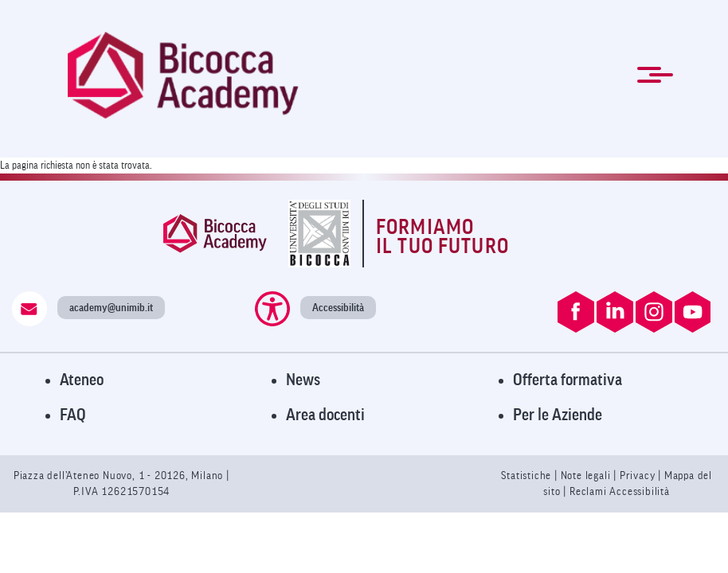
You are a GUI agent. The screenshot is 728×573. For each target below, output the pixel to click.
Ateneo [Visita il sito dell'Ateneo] (82, 380)
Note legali (587, 476)
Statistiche (528, 476)
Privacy (638, 476)
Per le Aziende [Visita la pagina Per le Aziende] (558, 415)
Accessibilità (338, 308)
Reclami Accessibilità (620, 491)
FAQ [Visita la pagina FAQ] (73, 415)
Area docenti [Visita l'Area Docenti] (325, 415)
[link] (183, 76)
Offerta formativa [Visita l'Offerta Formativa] (568, 380)
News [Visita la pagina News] (303, 380)
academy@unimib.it (111, 308)
